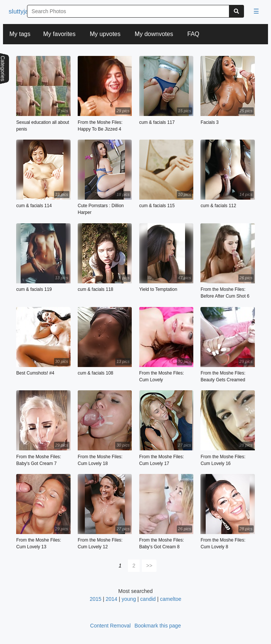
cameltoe (171, 599)
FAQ (193, 34)
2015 (96, 599)
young (129, 599)
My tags (20, 34)
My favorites (59, 34)
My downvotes (154, 34)
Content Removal (110, 626)
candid (148, 599)
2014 (111, 599)
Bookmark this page (158, 626)
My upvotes (105, 34)
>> (149, 566)
